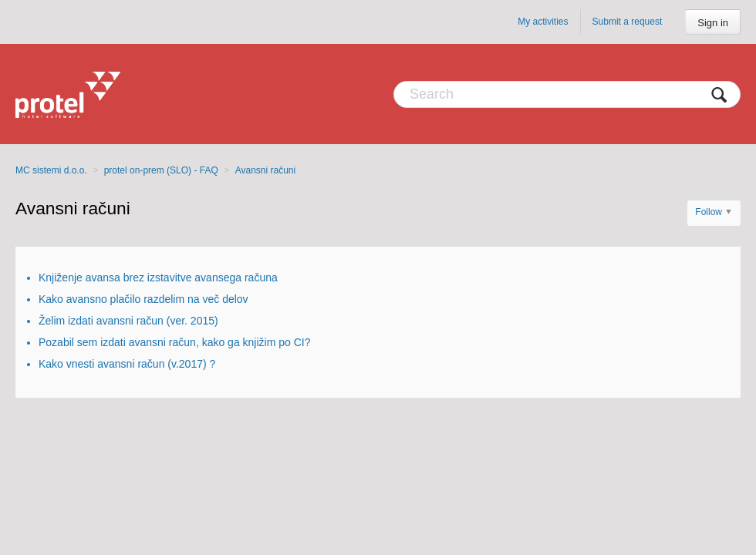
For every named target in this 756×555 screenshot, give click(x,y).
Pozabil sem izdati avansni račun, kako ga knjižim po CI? (175, 342)
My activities (543, 22)
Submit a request (628, 22)
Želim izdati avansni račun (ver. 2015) (128, 321)
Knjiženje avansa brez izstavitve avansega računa (158, 277)
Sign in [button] (713, 23)
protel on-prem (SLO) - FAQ (161, 170)
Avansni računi (266, 170)
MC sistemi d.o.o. (51, 170)
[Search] (567, 94)
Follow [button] (709, 212)
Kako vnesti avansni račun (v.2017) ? (127, 364)
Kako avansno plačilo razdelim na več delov (143, 299)
